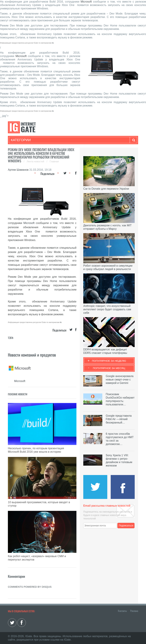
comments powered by (30, 587)
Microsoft (86, 2)
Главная (54, 161)
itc (53, 43)
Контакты (122, 611)
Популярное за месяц (109, 368)
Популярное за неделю (109, 361)
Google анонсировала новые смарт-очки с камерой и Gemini (120, 380)
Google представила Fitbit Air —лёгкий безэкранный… (119, 419)
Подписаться (126, 526)
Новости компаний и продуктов (32, 355)
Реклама (134, 611)
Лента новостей (36, 161)
